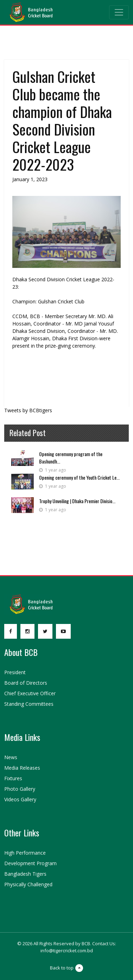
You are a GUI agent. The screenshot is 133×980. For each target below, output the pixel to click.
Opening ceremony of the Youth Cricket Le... (79, 477)
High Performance (25, 853)
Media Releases (22, 768)
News (11, 757)
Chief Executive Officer (30, 693)
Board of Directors (26, 683)
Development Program (30, 863)
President (15, 672)
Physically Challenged (28, 884)
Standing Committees (29, 704)
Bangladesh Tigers (25, 874)
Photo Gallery (20, 789)
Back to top (66, 968)
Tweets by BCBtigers (28, 410)
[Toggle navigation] (119, 12)
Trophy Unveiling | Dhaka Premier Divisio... (77, 501)
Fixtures (13, 778)
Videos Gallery (20, 799)
